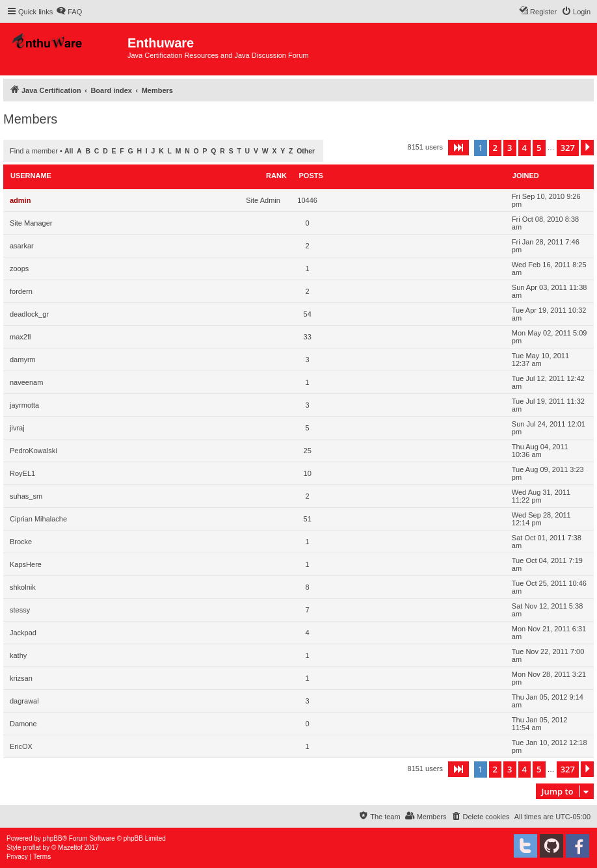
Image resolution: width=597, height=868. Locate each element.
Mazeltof (70, 848)
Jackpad (23, 633)
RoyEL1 (22, 473)
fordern (21, 291)
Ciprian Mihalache (38, 519)
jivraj (17, 428)
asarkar (22, 246)
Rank (276, 176)
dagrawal (24, 701)
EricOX (21, 746)
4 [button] (524, 148)
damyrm (23, 360)
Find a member (34, 151)
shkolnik (23, 587)
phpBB (53, 838)
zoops (19, 269)
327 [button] (568, 148)
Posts (311, 176)
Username (31, 176)
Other (306, 151)
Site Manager (31, 223)
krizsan (21, 678)
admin (20, 200)
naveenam (26, 382)
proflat (32, 848)
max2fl (20, 337)
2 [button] (495, 148)
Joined (526, 176)
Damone (23, 724)
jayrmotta (24, 405)
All (69, 151)
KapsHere (26, 564)
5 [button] (539, 148)
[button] (458, 148)
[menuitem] (69, 12)
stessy (20, 610)
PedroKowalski (33, 451)
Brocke (21, 542)
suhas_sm (26, 496)
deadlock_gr (29, 314)
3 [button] (510, 148)
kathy (18, 655)
